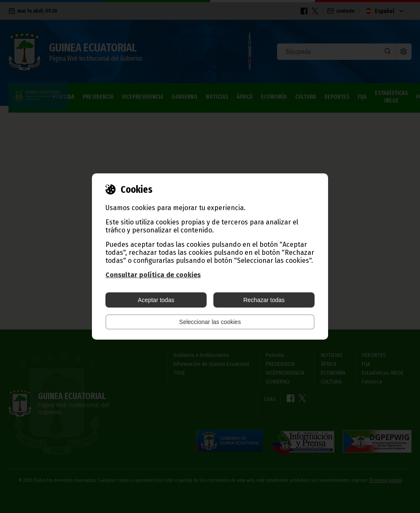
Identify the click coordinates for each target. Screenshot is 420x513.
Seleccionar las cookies (210, 322)
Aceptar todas (156, 300)
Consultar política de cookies (153, 275)
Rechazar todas (264, 300)
